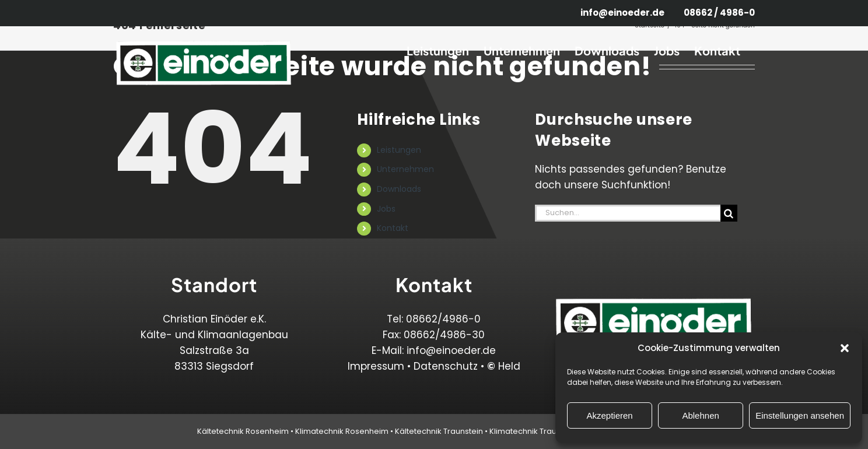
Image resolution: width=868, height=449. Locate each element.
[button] (845, 348)
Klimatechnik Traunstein (534, 431)
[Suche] (729, 213)
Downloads (399, 189)
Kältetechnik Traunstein (439, 431)
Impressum (376, 366)
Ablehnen (700, 415)
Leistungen (399, 150)
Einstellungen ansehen (800, 415)
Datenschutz (446, 366)
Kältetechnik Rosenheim (243, 431)
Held (504, 366)
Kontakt (393, 228)
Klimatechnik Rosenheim (342, 431)
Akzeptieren (609, 415)
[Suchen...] (628, 213)
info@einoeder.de (451, 350)
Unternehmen (405, 169)
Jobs (386, 209)
